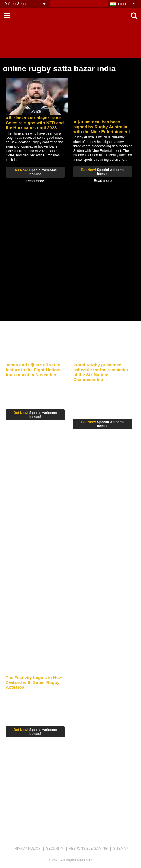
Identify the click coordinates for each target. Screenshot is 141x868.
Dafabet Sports (16, 4)
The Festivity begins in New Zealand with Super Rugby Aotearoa (34, 682)
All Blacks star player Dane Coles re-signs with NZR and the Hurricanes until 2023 (35, 123)
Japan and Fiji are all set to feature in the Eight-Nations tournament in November (34, 370)
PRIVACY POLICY (26, 849)
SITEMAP (121, 849)
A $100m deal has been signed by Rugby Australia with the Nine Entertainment (102, 127)
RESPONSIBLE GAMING (88, 849)
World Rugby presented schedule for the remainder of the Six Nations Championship (101, 372)
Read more (35, 181)
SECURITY (55, 849)
